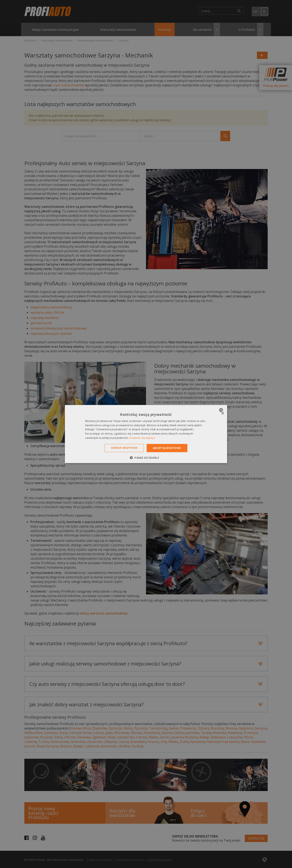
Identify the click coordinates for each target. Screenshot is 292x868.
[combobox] (222, 410)
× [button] (223, 413)
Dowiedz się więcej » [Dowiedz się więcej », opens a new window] (142, 438)
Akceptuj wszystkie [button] (167, 448)
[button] (146, 458)
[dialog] (146, 434)
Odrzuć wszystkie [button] (124, 448)
